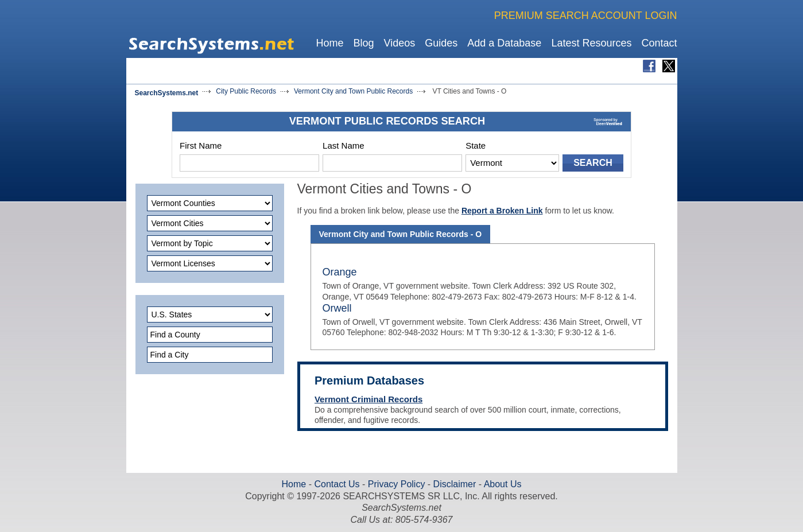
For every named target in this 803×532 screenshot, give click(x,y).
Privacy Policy (396, 484)
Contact (659, 43)
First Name (201, 145)
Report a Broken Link (502, 211)
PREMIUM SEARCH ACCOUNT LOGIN (586, 15)
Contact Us (336, 484)
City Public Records (246, 91)
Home (329, 43)
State (476, 145)
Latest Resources (591, 43)
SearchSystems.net (167, 93)
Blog (363, 43)
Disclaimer (453, 484)
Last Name (344, 145)
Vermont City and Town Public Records (353, 91)
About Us (501, 484)
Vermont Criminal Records (368, 399)
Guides (441, 43)
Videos (400, 43)
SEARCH (593, 163)
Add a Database (504, 43)
